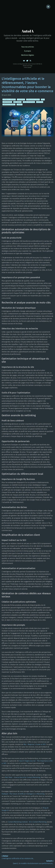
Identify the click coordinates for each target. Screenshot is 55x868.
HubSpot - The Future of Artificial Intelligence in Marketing (23, 794)
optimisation (17, 102)
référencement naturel (33, 99)
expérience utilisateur (9, 104)
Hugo (31, 66)
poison (30, 67)
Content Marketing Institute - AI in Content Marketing (27, 822)
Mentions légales (28, 55)
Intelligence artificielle (9, 99)
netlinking (40, 102)
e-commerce (21, 99)
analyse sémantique (29, 102)
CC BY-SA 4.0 (39, 64)
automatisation (7, 102)
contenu (19, 104)
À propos (28, 51)
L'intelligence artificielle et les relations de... (18, 857)
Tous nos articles (28, 47)
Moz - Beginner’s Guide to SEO (35, 744)
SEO (43, 99)
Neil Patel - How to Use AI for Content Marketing (23, 777)
